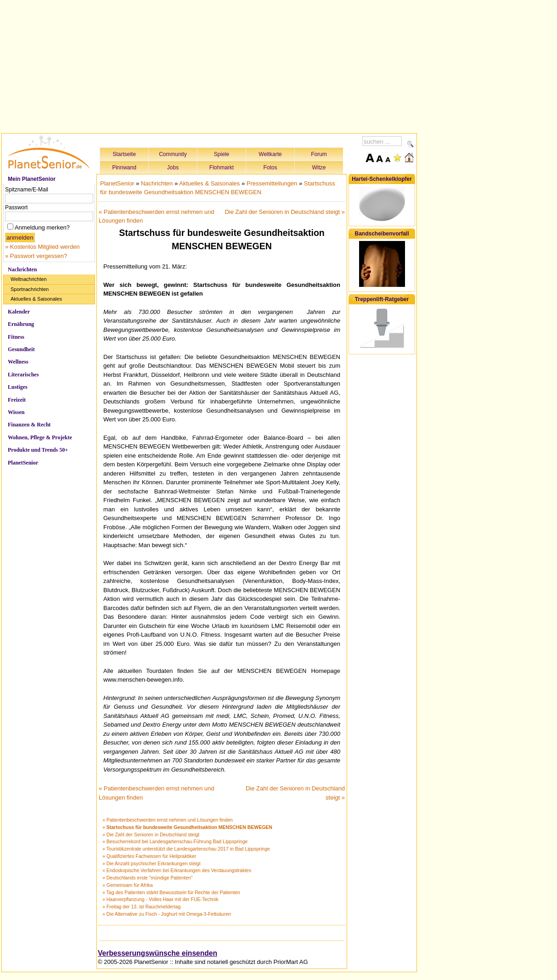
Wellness (18, 362)
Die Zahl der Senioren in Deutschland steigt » (285, 212)
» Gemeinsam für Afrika (128, 885)
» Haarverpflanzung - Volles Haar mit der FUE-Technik (160, 899)
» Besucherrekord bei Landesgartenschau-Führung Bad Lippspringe (175, 841)
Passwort (16, 207)
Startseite (124, 154)
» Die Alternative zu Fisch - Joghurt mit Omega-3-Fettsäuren (167, 914)
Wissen (16, 412)
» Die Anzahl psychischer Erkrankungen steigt (152, 863)
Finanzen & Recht (29, 425)
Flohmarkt (222, 168)
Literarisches (23, 375)
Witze (319, 168)
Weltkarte (270, 154)
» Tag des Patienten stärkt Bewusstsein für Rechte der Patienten (171, 892)
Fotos (270, 168)
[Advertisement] (209, 65)
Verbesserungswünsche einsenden (158, 953)
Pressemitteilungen (272, 183)
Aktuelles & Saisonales (36, 299)
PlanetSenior (23, 463)
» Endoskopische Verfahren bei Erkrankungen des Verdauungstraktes (177, 870)
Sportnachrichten (30, 289)
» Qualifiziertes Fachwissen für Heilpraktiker (149, 856)
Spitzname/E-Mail (27, 190)
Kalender (19, 312)
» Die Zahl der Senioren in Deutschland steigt (151, 834)
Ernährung (21, 324)
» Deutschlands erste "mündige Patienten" (148, 878)
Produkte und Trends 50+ (38, 450)
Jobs (173, 168)
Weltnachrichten (29, 279)
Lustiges (18, 387)
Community (173, 154)
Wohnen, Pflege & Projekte (40, 437)
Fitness (16, 337)
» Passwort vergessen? (36, 256)
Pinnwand (124, 168)
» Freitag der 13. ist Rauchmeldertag (141, 907)
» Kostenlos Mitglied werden (42, 247)
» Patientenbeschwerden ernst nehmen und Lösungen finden (168, 820)
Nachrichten (22, 269)
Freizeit (17, 400)
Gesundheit (21, 349)
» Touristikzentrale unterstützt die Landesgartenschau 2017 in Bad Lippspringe (186, 849)
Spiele (222, 154)
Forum (319, 154)
